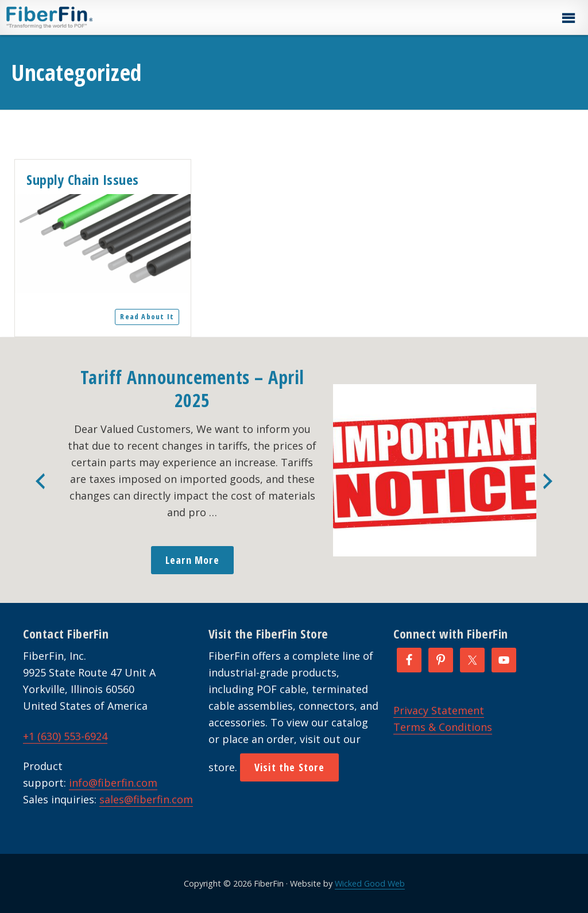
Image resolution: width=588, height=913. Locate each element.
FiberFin (71, 17)
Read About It (147, 317)
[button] (568, 18)
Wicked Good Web (370, 883)
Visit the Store (289, 767)
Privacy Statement (439, 710)
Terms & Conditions (443, 727)
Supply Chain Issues (83, 179)
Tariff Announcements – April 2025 (192, 388)
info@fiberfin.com (113, 783)
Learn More (192, 560)
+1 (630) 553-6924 (65, 736)
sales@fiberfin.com (146, 799)
